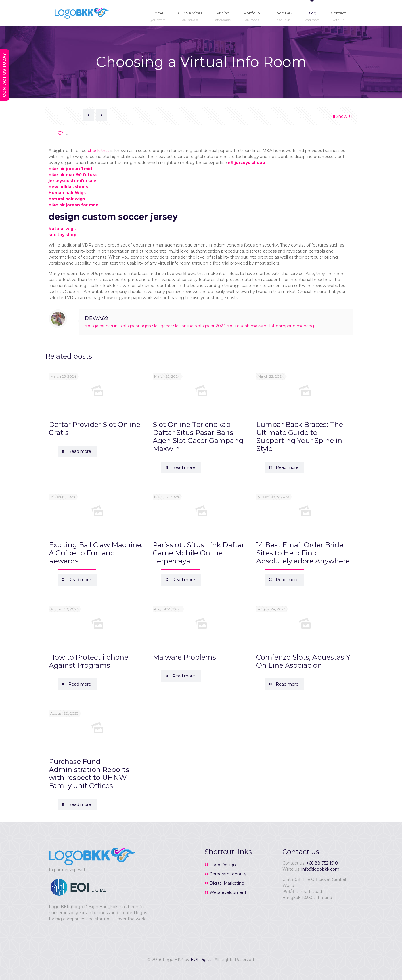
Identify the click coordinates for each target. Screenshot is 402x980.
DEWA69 (96, 318)
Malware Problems (184, 657)
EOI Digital (202, 960)
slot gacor (130, 326)
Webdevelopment (228, 892)
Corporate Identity (228, 874)
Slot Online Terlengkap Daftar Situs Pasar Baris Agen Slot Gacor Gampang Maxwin (198, 437)
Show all (342, 116)
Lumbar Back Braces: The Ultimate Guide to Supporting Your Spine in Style (300, 437)
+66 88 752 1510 (322, 863)
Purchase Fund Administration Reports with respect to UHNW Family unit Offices (89, 774)
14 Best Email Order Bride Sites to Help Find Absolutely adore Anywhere (303, 553)
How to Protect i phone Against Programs (89, 661)
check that (98, 151)
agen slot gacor (156, 326)
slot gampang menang (291, 326)
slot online (183, 326)
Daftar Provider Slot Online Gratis (95, 429)
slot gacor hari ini (102, 326)
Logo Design (223, 865)
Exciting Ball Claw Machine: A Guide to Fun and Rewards (96, 553)
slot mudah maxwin (247, 326)
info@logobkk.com (320, 869)
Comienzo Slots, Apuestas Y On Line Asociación (303, 661)
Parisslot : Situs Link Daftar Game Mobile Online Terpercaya (199, 553)
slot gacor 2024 (210, 326)
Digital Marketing (227, 883)
